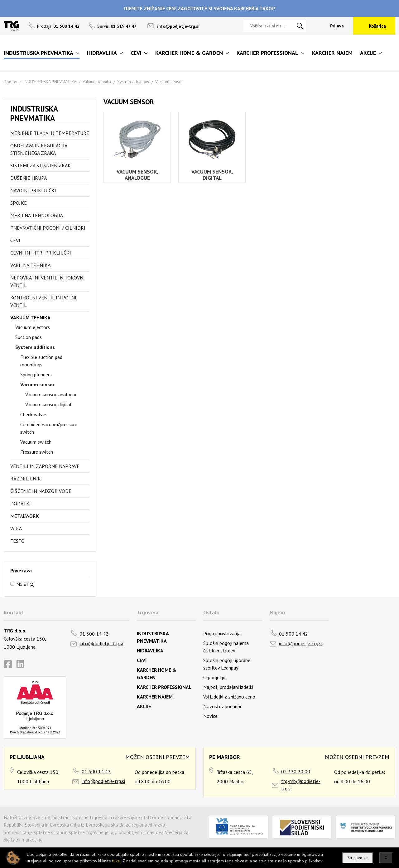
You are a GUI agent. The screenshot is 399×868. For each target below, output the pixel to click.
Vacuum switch (36, 442)
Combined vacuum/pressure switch (49, 428)
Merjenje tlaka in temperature (50, 133)
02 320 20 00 (296, 771)
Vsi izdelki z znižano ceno (229, 697)
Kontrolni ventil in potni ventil (43, 301)
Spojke (19, 203)
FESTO (17, 541)
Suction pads (29, 337)
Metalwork (25, 516)
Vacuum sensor (169, 82)
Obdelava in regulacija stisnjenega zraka (39, 149)
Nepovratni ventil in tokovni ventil (48, 281)
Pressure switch (37, 452)
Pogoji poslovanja (222, 633)
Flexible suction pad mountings (41, 361)
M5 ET (26, 584)
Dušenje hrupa (29, 178)
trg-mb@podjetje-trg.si (301, 785)
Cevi (15, 240)
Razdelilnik (26, 479)
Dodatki (21, 503)
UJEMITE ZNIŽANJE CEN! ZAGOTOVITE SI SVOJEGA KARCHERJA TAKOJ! (199, 8)
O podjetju (214, 677)
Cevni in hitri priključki (41, 253)
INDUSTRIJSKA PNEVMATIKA (50, 82)
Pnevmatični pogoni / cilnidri (48, 228)
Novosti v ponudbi (222, 706)
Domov (10, 82)
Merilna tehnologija (37, 215)
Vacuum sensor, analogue (51, 394)
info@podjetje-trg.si (178, 26)
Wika (16, 528)
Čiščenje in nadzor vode (41, 491)
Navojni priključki (33, 190)
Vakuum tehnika (97, 82)
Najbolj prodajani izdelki (228, 687)
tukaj (116, 861)
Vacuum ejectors (33, 327)
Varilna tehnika (30, 265)
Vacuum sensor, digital (48, 404)
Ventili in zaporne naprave (45, 466)
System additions (133, 82)
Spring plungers (36, 374)
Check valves (34, 414)
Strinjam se (358, 858)
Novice (210, 716)
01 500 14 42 (94, 634)
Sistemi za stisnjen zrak (41, 165)
